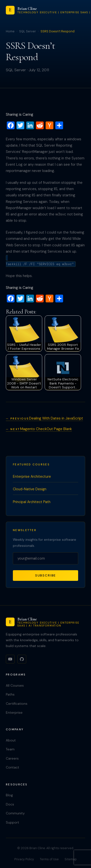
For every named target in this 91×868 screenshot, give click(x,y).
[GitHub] (22, 659)
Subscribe (46, 575)
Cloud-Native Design (30, 489)
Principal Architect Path (32, 502)
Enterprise (14, 712)
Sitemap (71, 859)
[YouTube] (10, 659)
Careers (12, 758)
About (11, 740)
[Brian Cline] (45, 622)
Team (10, 749)
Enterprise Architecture (32, 477)
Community (15, 813)
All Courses (15, 685)
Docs (10, 804)
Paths (10, 694)
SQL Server (28, 31)
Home (10, 31)
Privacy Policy (24, 859)
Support (12, 822)
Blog (9, 795)
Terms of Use (49, 859)
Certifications (17, 704)
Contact (12, 767)
